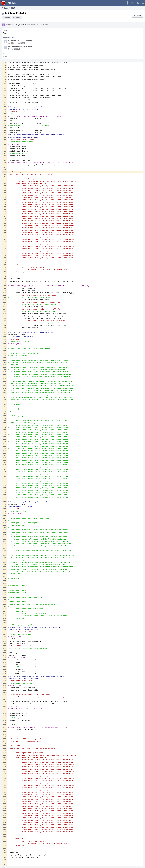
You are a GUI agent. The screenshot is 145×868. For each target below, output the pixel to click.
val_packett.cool (22, 25)
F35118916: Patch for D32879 (20, 41)
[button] (143, 3)
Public (18, 18)
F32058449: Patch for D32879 (20, 47)
